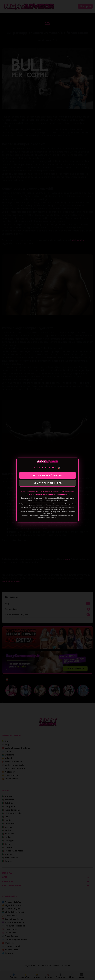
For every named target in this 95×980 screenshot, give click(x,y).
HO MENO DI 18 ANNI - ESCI (47, 483)
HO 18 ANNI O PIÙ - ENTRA (47, 475)
